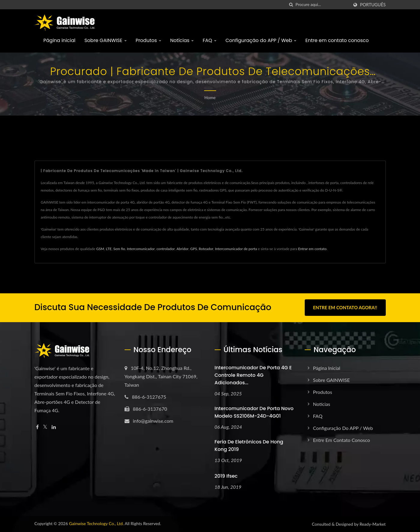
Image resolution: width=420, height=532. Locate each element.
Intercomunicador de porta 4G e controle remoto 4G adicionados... (253, 375)
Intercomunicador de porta (236, 249)
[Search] (322, 5)
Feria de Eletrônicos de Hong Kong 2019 (249, 445)
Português (373, 5)
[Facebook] (37, 427)
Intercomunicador (141, 249)
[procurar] (291, 5)
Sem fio (119, 249)
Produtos (148, 40)
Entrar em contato (312, 249)
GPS (194, 249)
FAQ (210, 40)
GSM (100, 249)
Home (210, 97)
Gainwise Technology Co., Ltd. (96, 523)
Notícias (182, 40)
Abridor (183, 249)
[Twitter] (45, 427)
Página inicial (60, 40)
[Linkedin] (54, 427)
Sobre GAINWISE (105, 40)
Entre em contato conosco (337, 40)
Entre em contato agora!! (345, 307)
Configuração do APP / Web (261, 40)
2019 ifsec (226, 476)
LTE (109, 249)
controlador (166, 249)
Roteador (206, 249)
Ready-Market (373, 524)
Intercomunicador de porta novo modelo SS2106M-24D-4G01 (254, 412)
